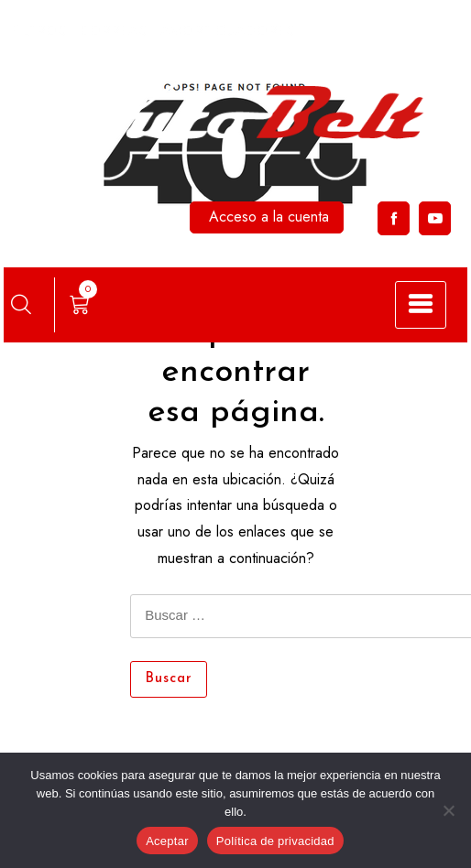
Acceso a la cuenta (269, 217)
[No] (448, 810)
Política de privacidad (275, 841)
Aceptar (167, 841)
